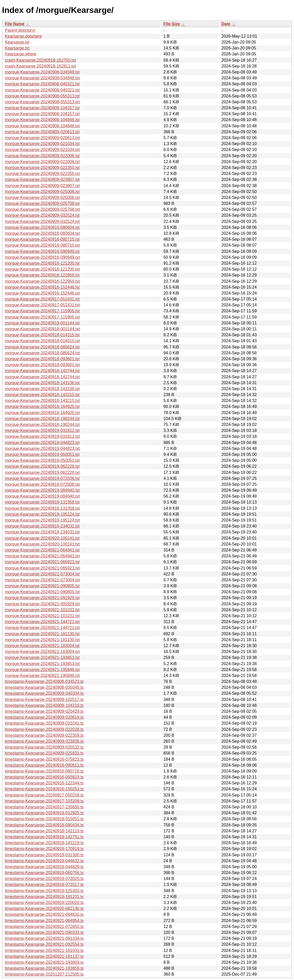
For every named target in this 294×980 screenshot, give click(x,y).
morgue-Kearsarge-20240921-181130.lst (42, 634)
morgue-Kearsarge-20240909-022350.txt (42, 174)
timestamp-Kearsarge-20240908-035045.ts (44, 687)
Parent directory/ (20, 30)
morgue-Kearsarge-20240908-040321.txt (42, 90)
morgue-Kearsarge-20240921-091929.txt (42, 604)
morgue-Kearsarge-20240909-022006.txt (42, 162)
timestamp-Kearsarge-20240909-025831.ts (44, 753)
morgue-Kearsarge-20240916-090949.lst (42, 251)
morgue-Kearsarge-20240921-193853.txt (42, 664)
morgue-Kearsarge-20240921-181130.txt (42, 640)
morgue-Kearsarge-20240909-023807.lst (42, 179)
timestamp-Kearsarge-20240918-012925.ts (44, 813)
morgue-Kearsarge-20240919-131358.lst (42, 502)
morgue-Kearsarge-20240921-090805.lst (42, 586)
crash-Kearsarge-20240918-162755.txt (40, 60)
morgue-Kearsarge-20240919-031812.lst (42, 430)
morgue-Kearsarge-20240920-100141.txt (42, 544)
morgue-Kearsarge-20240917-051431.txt (42, 305)
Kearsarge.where (21, 54)
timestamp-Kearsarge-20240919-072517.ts (44, 885)
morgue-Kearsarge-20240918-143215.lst (42, 395)
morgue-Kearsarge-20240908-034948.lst (42, 72)
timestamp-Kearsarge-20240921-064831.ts (44, 914)
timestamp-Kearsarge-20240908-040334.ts (44, 693)
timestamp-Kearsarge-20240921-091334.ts (44, 938)
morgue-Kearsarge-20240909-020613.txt (42, 138)
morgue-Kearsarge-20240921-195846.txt (42, 676)
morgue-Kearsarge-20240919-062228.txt (42, 472)
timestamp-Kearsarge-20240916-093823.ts (44, 777)
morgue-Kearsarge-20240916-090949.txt (42, 257)
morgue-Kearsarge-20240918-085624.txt (42, 353)
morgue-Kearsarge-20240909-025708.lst (42, 203)
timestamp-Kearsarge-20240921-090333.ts (44, 932)
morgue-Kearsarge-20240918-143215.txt (42, 401)
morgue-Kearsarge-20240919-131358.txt (42, 508)
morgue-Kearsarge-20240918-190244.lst (42, 419)
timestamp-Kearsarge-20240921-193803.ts (44, 962)
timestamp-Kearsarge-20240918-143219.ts (44, 843)
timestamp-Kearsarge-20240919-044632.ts (44, 861)
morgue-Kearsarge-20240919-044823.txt (42, 449)
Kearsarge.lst (17, 42)
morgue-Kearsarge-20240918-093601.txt (42, 365)
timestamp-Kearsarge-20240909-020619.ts (44, 717)
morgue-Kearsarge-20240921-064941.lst (42, 550)
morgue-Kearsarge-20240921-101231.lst (42, 610)
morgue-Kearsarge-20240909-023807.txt (42, 186)
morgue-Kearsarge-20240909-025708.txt (42, 209)
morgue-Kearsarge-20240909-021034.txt (42, 150)
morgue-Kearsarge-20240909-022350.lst (42, 168)
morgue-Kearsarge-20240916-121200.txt (42, 269)
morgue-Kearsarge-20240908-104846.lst (42, 120)
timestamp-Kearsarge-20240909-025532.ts (44, 747)
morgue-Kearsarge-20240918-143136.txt (42, 389)
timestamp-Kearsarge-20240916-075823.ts (44, 759)
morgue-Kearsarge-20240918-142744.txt (42, 377)
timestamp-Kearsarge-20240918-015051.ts (44, 819)
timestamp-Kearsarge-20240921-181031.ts (44, 950)
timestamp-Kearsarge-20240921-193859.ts (44, 968)
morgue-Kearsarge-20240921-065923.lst (42, 562)
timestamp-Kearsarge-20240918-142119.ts (44, 831)
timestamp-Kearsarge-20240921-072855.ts (44, 927)
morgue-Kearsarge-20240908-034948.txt (42, 78)
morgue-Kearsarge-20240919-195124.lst (42, 514)
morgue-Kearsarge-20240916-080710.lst (42, 239)
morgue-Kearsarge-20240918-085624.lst (42, 347)
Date (226, 24)
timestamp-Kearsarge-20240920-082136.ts (44, 908)
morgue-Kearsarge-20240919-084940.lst (42, 490)
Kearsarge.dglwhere (23, 36)
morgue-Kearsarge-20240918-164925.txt (42, 413)
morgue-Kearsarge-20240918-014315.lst (42, 335)
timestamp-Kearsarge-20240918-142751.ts (44, 837)
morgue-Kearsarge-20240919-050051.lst (42, 454)
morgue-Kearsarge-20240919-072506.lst (42, 478)
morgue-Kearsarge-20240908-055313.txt (42, 102)
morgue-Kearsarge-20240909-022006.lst (42, 156)
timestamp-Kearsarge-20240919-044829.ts (44, 867)
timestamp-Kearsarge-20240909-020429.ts (44, 711)
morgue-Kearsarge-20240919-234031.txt (42, 532)
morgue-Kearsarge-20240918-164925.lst (42, 407)
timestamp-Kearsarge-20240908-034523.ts (44, 681)
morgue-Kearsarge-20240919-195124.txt (42, 520)
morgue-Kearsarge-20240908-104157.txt (42, 114)
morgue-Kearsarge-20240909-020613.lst (42, 132)
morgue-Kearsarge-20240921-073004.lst (42, 574)
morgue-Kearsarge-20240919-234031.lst (42, 526)
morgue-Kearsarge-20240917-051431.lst (42, 299)
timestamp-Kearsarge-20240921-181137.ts (44, 956)
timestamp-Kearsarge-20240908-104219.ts (44, 705)
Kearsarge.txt (17, 48)
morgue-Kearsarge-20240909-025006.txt (42, 198)
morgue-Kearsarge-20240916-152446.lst (42, 287)
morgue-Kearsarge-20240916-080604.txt (42, 233)
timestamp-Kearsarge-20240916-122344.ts (44, 783)
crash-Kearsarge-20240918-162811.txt (40, 66)
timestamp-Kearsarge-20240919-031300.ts (44, 855)
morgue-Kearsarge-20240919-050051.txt (42, 460)
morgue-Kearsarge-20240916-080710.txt (42, 245)
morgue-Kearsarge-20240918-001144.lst (42, 323)
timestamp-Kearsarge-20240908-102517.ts (44, 700)
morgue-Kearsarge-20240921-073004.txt (42, 580)
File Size (172, 24)
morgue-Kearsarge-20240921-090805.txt (42, 592)
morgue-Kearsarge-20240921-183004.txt (42, 652)
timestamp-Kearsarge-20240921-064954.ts (44, 921)
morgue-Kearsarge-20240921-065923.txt (42, 568)
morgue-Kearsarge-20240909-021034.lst (42, 144)
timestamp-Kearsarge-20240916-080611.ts (44, 765)
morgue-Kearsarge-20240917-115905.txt (42, 317)
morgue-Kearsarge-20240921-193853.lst (42, 657)
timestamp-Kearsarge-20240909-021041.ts (44, 723)
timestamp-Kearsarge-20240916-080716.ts (44, 771)
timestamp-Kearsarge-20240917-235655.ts (44, 807)
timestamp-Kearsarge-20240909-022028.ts (44, 729)
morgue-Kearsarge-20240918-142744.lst (42, 371)
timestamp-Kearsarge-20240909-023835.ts (44, 741)
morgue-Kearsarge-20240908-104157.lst (42, 108)
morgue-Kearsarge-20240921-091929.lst (42, 598)
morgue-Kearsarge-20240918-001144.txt (42, 329)
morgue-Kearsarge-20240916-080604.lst (42, 227)
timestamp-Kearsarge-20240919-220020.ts (44, 903)
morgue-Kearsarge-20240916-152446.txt (42, 293)
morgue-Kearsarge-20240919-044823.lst (42, 443)
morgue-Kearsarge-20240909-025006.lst (42, 192)
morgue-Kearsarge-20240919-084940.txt (42, 496)
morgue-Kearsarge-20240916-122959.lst (42, 275)
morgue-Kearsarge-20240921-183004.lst (42, 646)
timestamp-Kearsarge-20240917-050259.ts (44, 795)
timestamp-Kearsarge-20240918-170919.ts (44, 849)
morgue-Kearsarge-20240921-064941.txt (42, 556)
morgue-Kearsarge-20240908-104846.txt (42, 126)
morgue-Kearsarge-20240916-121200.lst (42, 263)
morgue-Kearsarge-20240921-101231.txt (42, 616)
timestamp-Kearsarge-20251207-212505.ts (44, 974)
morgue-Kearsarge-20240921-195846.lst (42, 670)
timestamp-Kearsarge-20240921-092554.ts (44, 944)
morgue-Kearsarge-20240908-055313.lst (42, 96)
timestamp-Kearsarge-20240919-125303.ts (44, 891)
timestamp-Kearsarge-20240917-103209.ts (44, 801)
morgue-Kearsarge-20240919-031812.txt (42, 436)
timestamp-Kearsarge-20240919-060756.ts (44, 873)
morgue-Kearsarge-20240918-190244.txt (42, 425)
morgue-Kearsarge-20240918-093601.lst (42, 359)
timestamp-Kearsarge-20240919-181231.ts (44, 897)
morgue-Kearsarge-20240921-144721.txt (42, 628)
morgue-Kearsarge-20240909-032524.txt (42, 221)
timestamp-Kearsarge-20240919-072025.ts (44, 879)
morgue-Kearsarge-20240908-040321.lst (42, 84)
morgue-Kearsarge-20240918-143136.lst (42, 383)
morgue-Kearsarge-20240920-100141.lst (42, 538)
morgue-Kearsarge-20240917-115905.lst (42, 311)
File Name (15, 24)
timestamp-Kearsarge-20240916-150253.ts (44, 789)
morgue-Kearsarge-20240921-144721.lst (42, 622)
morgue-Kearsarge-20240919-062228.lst (42, 466)
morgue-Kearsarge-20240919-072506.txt (42, 484)
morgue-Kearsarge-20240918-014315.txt (42, 341)
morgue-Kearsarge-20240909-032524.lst (42, 215)
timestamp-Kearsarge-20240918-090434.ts (44, 825)
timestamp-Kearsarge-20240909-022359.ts (44, 735)
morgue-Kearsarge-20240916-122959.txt (42, 281)
